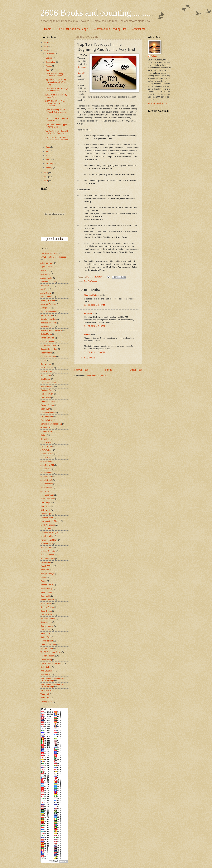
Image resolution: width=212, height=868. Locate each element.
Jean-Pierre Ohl (47, 465)
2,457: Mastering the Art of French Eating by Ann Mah (56, 112)
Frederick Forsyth (48, 401)
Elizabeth (88, 314)
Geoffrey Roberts (48, 413)
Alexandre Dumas (48, 282)
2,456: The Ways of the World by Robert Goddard (55, 103)
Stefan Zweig (46, 637)
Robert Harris (46, 603)
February (50, 163)
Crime (43, 360)
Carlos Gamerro (47, 338)
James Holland (47, 458)
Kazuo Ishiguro (47, 514)
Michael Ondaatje (48, 551)
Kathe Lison (45, 510)
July (48, 70)
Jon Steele (45, 491)
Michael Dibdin (47, 547)
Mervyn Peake (47, 544)
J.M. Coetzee (46, 446)
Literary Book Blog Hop (50, 532)
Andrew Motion (47, 285)
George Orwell (47, 416)
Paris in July (46, 562)
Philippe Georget (48, 573)
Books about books (49, 323)
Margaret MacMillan (49, 540)
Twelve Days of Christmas (51, 663)
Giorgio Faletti (46, 420)
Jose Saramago (47, 495)
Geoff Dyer (45, 409)
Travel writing (46, 660)
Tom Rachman (47, 648)
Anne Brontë (46, 293)
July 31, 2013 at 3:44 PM (94, 352)
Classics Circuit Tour (49, 349)
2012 (46, 173)
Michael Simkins (47, 555)
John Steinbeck (47, 487)
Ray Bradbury (46, 588)
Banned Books (47, 315)
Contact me (139, 29)
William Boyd (46, 690)
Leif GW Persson (48, 525)
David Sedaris (46, 371)
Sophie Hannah (47, 626)
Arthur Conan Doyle (49, 312)
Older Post (136, 370)
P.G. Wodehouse (48, 559)
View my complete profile (158, 103)
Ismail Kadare (46, 443)
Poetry (43, 577)
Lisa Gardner (46, 529)
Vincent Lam (46, 674)
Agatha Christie (47, 267)
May (48, 151)
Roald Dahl (45, 596)
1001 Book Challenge (50, 253)
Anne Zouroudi (47, 297)
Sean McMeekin (47, 615)
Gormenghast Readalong (51, 424)
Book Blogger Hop (48, 319)
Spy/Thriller (45, 630)
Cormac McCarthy (48, 356)
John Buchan (46, 469)
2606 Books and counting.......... (97, 13)
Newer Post (81, 370)
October (49, 58)
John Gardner (46, 473)
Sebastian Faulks (48, 618)
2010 (46, 181)
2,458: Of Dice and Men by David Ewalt (56, 119)
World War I (45, 698)
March (49, 159)
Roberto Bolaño (47, 607)
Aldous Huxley (47, 278)
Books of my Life (47, 327)
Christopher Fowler (49, 345)
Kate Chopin (46, 502)
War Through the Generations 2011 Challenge (53, 679)
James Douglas (47, 454)
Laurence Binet (47, 517)
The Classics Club (48, 645)
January (49, 167)
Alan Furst (45, 270)
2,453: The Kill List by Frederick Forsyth (54, 75)
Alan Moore (45, 274)
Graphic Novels (47, 431)
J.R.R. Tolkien (46, 450)
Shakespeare (46, 622)
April (48, 155)
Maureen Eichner (92, 295)
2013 (46, 50)
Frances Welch (47, 394)
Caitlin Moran (46, 334)
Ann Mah (44, 289)
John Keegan (46, 476)
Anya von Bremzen (49, 304)
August (49, 66)
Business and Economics (51, 330)
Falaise (87, 334)
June (48, 147)
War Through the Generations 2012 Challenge (53, 685)
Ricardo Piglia (46, 592)
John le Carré (46, 480)
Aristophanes (46, 308)
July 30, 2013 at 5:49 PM (94, 305)
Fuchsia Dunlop (47, 405)
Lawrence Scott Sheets (50, 521)
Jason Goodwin (47, 461)
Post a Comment (88, 358)
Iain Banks (45, 439)
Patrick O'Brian (47, 566)
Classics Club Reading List (110, 29)
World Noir (45, 694)
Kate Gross (45, 506)
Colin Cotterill (46, 353)
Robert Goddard (47, 600)
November (50, 54)
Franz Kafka (46, 398)
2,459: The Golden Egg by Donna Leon (56, 126)
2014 (46, 46)
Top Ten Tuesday (91, 281)
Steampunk (45, 633)
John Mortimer (47, 484)
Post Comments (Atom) (96, 376)
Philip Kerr (45, 570)
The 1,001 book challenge (73, 29)
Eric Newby (45, 379)
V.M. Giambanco (47, 671)
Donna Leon (46, 375)
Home (48, 29)
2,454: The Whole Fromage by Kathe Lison (57, 90)
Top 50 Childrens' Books (51, 652)
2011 (46, 177)
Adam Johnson (47, 263)
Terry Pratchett (47, 641)
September (51, 62)
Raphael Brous (47, 585)
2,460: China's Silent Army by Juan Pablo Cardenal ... (56, 140)
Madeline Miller (47, 536)
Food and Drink (47, 390)
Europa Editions (47, 386)
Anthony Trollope (48, 300)
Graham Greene (47, 428)
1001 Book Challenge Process (53, 257)
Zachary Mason (47, 702)
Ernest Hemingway (48, 383)
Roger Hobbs (46, 611)
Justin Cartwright (48, 499)
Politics (44, 581)
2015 (46, 42)
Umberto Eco (46, 667)
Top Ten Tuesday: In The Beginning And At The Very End (56, 82)
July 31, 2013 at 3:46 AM (94, 326)
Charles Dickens (47, 341)
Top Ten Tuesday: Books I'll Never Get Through (57, 132)
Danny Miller (46, 364)
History (43, 435)
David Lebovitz (47, 368)
